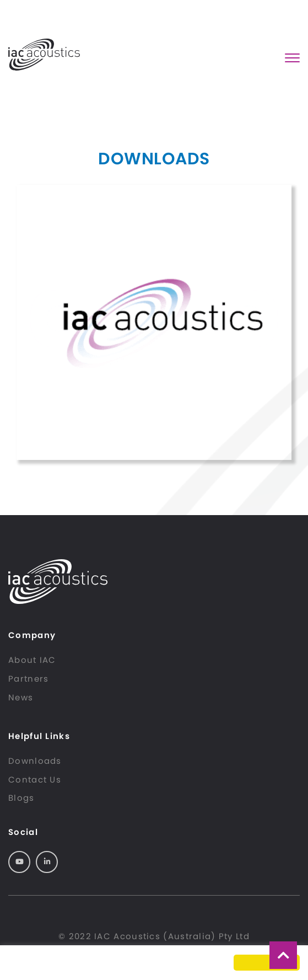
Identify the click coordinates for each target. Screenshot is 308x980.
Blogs (21, 798)
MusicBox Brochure (154, 322)
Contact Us (35, 780)
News (21, 697)
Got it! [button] (267, 963)
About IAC (32, 660)
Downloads (35, 761)
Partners (28, 679)
